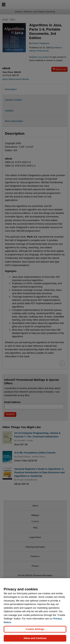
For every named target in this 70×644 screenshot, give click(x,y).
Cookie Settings (35, 630)
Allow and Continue (35, 639)
